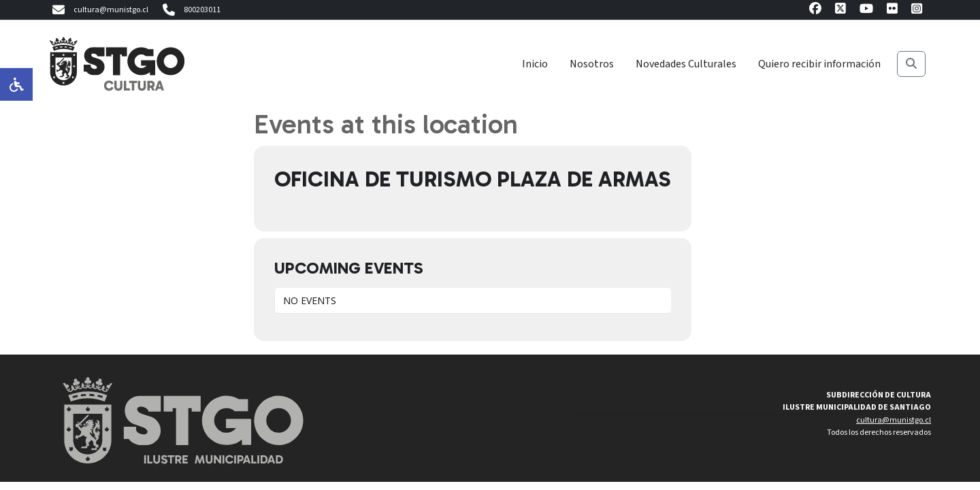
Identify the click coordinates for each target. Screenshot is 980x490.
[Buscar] (911, 64)
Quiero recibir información (819, 64)
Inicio (535, 64)
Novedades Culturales (686, 64)
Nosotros (592, 64)
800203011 (190, 10)
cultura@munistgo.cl (99, 10)
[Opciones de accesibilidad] (16, 84)
